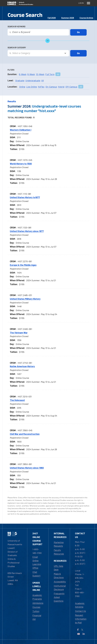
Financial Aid (37, 617)
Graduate (20, 80)
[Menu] (88, 3)
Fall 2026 (52, 18)
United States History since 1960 (27, 468)
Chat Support (36, 574)
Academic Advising (80, 605)
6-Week (23, 74)
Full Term (50, 74)
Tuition (36, 611)
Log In (81, 3)
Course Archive (86, 18)
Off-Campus (71, 87)
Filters (11, 70)
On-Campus (51, 87)
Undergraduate (33, 80)
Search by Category (17, 48)
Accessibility (60, 582)
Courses (36, 607)
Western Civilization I (21, 130)
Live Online (32, 87)
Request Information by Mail (81, 619)
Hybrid (61, 87)
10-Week (40, 74)
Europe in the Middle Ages (23, 265)
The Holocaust (17, 400)
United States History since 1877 (27, 231)
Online (22, 87)
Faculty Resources (59, 552)
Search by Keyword (16, 27)
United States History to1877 (25, 197)
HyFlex (41, 87)
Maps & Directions (59, 576)
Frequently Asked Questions (59, 597)
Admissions (38, 603)
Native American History (22, 366)
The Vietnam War (19, 333)
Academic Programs (37, 597)
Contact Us (80, 611)
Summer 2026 (68, 18)
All (58, 74)
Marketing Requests (59, 544)
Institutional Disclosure (60, 588)
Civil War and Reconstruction (25, 434)
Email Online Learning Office (37, 562)
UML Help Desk (58, 568)
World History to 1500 (21, 164)
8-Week (31, 74)
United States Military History (25, 299)
